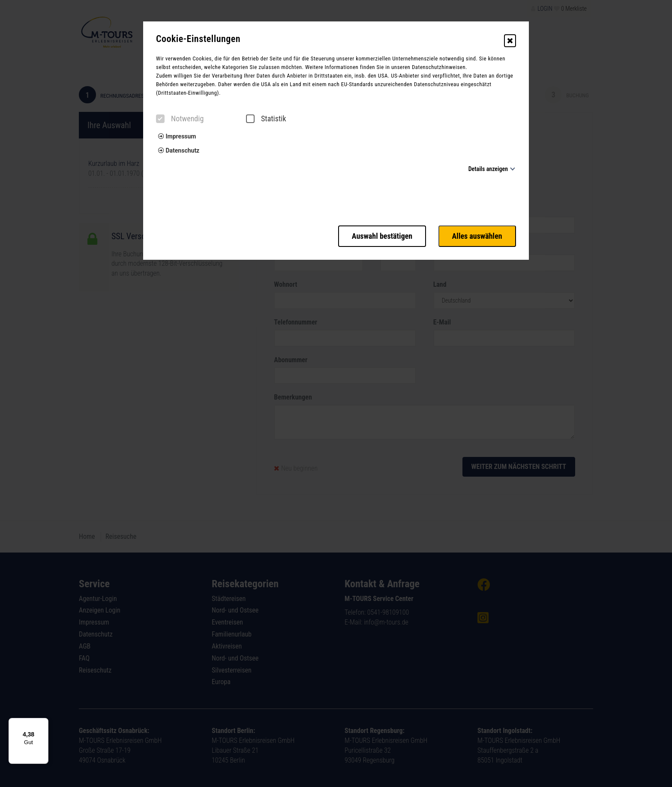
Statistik (266, 119)
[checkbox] (160, 119)
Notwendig (180, 119)
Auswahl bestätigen (382, 236)
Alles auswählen (477, 236)
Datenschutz (179, 150)
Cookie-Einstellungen (198, 39)
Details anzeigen (488, 169)
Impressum (177, 136)
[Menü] (43, 723)
